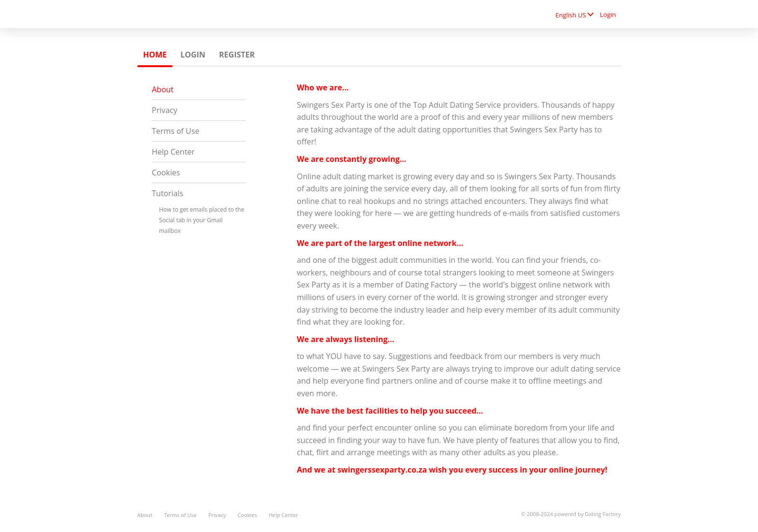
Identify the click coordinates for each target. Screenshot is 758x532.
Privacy (165, 110)
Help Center (173, 152)
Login (608, 14)
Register (237, 55)
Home (155, 55)
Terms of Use (175, 131)
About (163, 89)
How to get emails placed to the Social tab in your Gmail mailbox (202, 220)
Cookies (166, 173)
